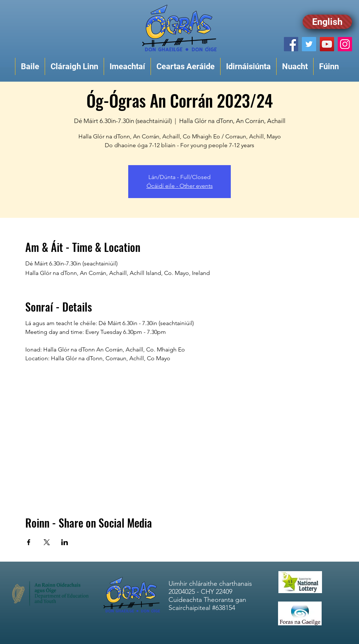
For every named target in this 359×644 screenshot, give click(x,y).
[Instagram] (345, 44)
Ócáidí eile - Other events (180, 186)
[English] (327, 22)
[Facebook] (291, 44)
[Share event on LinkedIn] (65, 542)
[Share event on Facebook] (29, 542)
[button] (74, 66)
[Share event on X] (47, 542)
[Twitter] (309, 44)
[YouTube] (327, 44)
